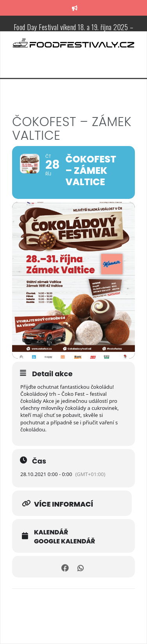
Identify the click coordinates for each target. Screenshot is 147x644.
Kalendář (51, 532)
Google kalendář (65, 541)
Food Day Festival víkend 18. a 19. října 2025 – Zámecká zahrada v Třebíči (74, 31)
